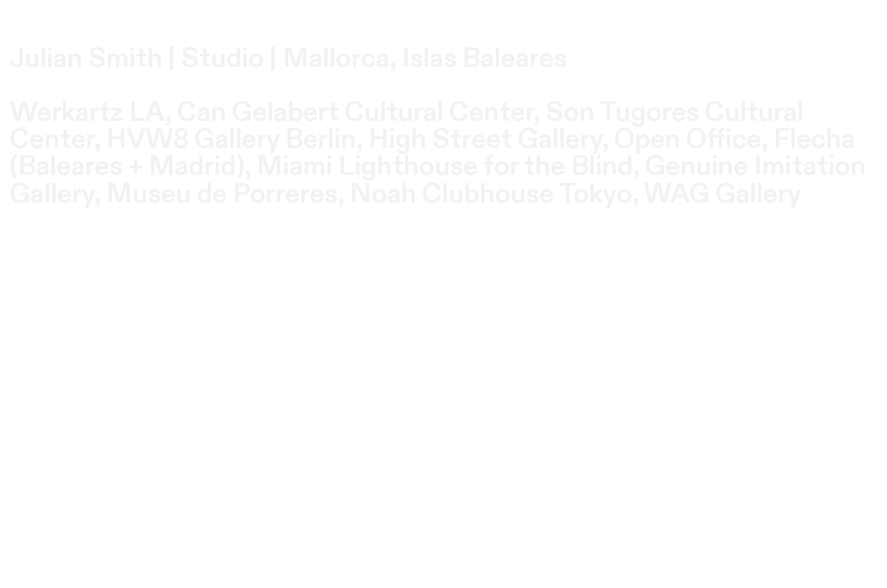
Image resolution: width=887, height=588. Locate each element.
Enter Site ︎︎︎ (89, 250)
